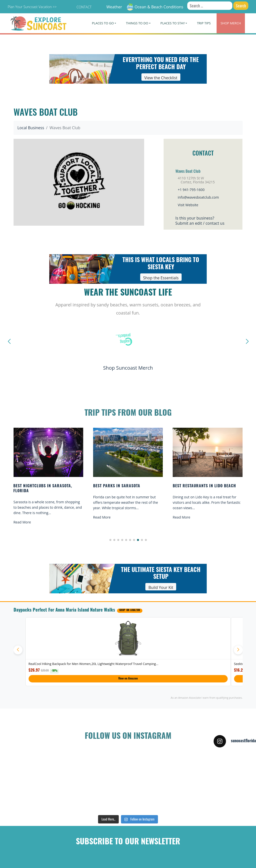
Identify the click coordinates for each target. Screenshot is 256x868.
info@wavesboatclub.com (198, 197)
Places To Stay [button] (173, 23)
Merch (231, 23)
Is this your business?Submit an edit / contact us (200, 221)
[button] (110, 540)
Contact (84, 7)
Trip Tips (204, 23)
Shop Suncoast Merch (128, 368)
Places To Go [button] (103, 23)
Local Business (31, 128)
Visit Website (188, 205)
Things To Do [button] (137, 23)
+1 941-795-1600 (191, 190)
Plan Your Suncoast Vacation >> (32, 7)
